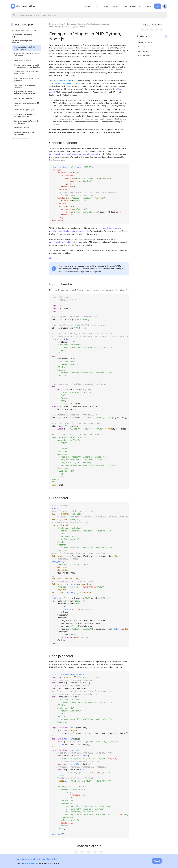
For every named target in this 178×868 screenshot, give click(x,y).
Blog (125, 6)
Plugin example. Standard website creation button (27, 55)
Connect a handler (145, 42)
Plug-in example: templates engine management (24, 115)
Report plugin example (22, 60)
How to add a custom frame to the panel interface (26, 122)
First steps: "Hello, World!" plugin (24, 30)
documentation (26, 6)
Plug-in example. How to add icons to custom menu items (24, 93)
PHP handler (143, 51)
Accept (157, 861)
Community (135, 6)
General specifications (26, 139)
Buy (158, 6)
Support (147, 6)
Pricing (105, 6)
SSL (97, 6)
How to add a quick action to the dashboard (26, 79)
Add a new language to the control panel (24, 133)
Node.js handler (144, 56)
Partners (116, 6)
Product (89, 6)
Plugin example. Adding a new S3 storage (26, 104)
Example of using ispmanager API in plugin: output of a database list (27, 66)
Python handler (144, 47)
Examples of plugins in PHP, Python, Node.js (24, 48)
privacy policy (29, 863)
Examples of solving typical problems (26, 42)
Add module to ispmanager (24, 110)
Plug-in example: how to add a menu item (25, 86)
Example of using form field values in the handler (26, 73)
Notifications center (21, 128)
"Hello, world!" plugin (62, 80)
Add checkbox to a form (23, 98)
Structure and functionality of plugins (26, 36)
